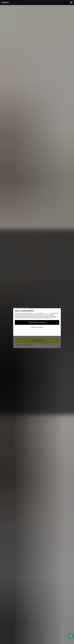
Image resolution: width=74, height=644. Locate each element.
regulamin (34, 313)
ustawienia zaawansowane (37, 327)
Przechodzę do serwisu (37, 322)
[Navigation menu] (71, 3)
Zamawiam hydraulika (37, 340)
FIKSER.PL (5, 3)
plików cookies (46, 313)
